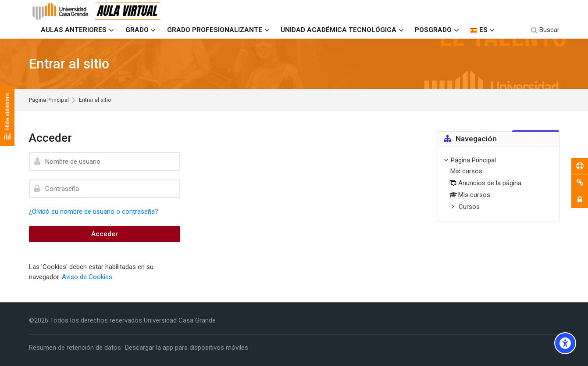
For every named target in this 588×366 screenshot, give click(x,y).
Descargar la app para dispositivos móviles (187, 348)
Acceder (105, 234)
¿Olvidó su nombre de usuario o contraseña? (94, 212)
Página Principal (49, 100)
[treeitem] (498, 184)
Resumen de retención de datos (75, 348)
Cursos (469, 207)
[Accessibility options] (565, 343)
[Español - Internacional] (483, 30)
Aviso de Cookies (87, 277)
